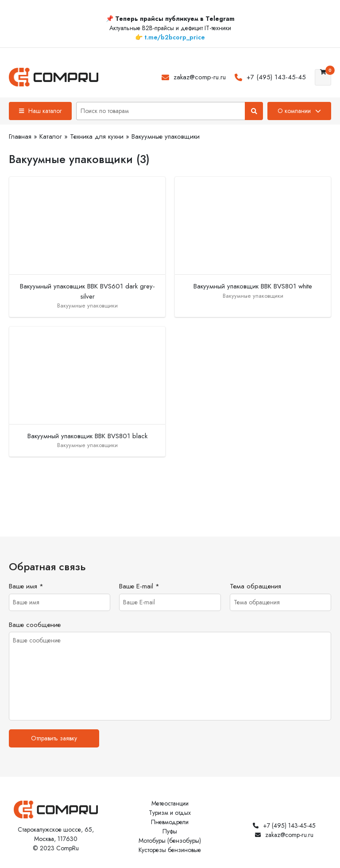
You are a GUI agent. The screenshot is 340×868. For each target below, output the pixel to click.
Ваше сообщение (35, 625)
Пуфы (170, 831)
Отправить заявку (54, 738)
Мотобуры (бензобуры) (170, 841)
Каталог (51, 136)
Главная (20, 136)
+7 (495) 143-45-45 (276, 77)
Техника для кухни (97, 136)
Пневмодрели (170, 822)
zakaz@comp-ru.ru (200, 77)
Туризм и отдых (170, 813)
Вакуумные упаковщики (166, 136)
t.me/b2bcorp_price (175, 37)
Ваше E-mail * (139, 586)
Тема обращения (255, 586)
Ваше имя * (26, 586)
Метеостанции (170, 803)
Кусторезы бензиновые (170, 850)
